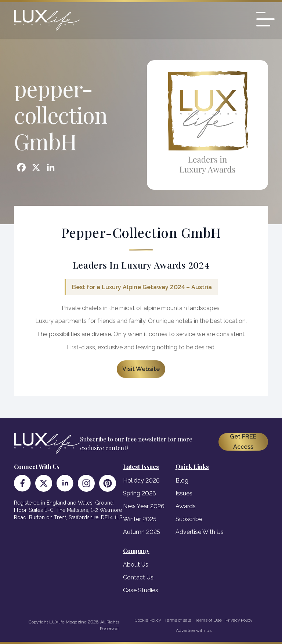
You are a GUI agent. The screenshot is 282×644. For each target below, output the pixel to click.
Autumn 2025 (142, 532)
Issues (184, 493)
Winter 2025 (140, 519)
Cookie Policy (148, 620)
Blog (182, 481)
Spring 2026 (140, 493)
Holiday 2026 (141, 481)
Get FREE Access (243, 442)
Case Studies (141, 590)
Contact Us (138, 577)
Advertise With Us (200, 532)
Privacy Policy (239, 620)
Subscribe (189, 519)
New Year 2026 (144, 506)
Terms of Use (208, 620)
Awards (186, 506)
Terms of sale (178, 620)
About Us (136, 565)
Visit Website (141, 369)
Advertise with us (194, 630)
